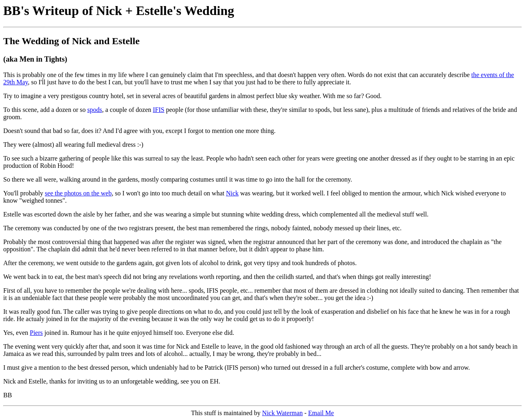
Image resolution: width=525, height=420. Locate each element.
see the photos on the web (78, 193)
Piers (36, 333)
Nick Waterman (283, 413)
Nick (232, 193)
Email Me (321, 413)
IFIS (159, 110)
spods (94, 110)
